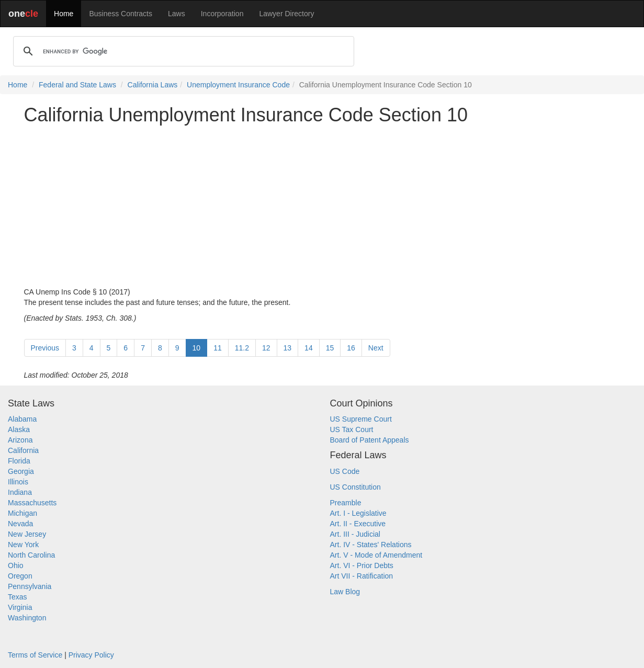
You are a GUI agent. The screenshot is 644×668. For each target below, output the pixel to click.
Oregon (20, 576)
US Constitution (355, 487)
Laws (177, 14)
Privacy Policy (91, 655)
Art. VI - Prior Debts (362, 565)
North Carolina (31, 555)
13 (288, 348)
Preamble (346, 503)
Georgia (21, 471)
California (23, 450)
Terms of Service (35, 655)
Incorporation (222, 14)
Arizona (20, 440)
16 (351, 348)
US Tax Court (352, 429)
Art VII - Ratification (362, 576)
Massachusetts (32, 503)
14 (309, 348)
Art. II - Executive (358, 524)
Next (376, 348)
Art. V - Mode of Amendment (376, 555)
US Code (345, 471)
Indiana (20, 492)
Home (64, 14)
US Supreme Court (361, 419)
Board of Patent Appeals (370, 440)
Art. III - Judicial (355, 534)
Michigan (22, 513)
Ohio (16, 565)
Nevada (20, 524)
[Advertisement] (322, 206)
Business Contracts (121, 14)
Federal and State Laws (77, 85)
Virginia (20, 607)
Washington (27, 618)
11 (218, 348)
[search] (182, 51)
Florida (19, 461)
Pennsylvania (30, 586)
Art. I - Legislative (358, 513)
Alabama (22, 419)
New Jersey (27, 534)
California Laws (153, 85)
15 (330, 348)
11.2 (242, 348)
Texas (18, 597)
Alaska (19, 429)
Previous (45, 348)
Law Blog (345, 592)
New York (23, 545)
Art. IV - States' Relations (371, 545)
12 (266, 348)
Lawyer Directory (286, 14)
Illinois (18, 482)
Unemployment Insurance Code (238, 85)
